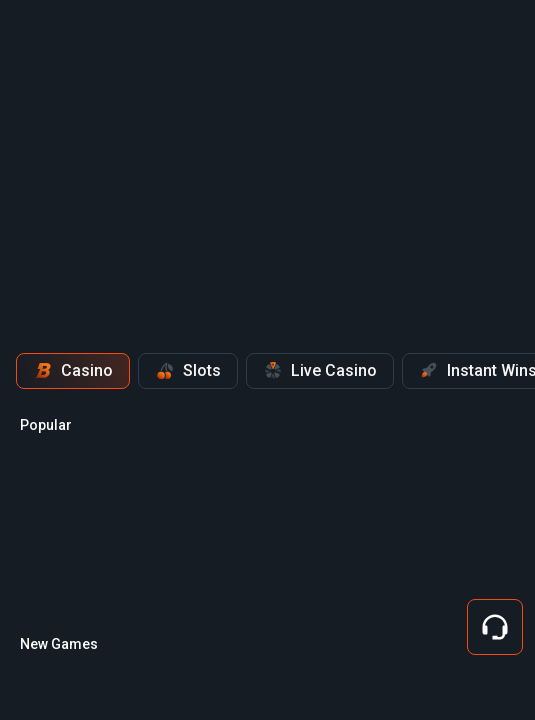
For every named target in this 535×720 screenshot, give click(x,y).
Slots (188, 371)
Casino (73, 371)
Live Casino (320, 371)
